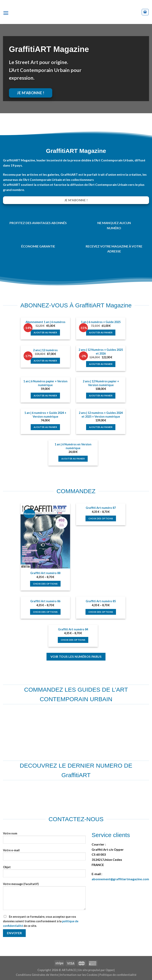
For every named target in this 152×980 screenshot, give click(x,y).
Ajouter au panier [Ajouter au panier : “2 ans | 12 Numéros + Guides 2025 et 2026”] (101, 364)
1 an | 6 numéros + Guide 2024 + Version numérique (45, 415)
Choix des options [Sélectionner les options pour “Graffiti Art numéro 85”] (101, 612)
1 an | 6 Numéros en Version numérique (73, 446)
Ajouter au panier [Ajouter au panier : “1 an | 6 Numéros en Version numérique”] (73, 459)
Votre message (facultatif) (44, 898)
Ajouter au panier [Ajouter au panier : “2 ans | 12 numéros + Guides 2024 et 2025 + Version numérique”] (101, 427)
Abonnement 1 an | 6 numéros (45, 322)
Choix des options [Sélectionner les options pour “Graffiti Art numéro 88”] (45, 584)
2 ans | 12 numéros (45, 350)
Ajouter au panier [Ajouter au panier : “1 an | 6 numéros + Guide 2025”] (101, 332)
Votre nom (44, 839)
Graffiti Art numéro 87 (101, 508)
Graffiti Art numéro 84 (73, 629)
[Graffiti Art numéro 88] (45, 536)
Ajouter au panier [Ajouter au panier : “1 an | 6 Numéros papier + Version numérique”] (45, 396)
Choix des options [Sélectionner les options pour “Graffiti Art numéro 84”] (73, 640)
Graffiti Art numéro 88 (45, 573)
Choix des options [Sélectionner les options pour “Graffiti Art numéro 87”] (101, 518)
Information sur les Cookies (79, 975)
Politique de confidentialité (118, 975)
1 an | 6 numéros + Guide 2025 (101, 322)
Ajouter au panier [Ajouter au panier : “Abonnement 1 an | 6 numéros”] (45, 332)
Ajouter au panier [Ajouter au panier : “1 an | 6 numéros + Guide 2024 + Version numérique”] (45, 427)
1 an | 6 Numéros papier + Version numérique (45, 383)
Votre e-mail (44, 856)
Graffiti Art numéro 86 (45, 601)
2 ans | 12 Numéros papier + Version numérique (101, 383)
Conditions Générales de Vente (37, 975)
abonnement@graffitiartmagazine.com (120, 879)
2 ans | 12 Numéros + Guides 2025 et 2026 (101, 352)
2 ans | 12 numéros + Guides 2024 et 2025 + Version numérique (101, 415)
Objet (44, 873)
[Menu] (7, 12)
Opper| (110, 970)
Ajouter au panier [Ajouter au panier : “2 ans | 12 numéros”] (45, 361)
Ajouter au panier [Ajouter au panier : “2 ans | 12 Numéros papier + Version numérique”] (101, 396)
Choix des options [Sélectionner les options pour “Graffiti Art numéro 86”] (45, 612)
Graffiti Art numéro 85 (101, 601)
